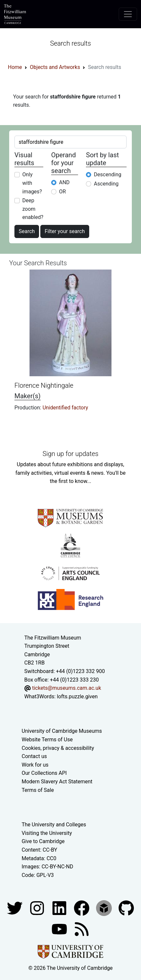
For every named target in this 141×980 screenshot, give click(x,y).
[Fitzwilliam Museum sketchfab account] (105, 908)
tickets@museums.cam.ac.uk (67, 688)
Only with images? (32, 183)
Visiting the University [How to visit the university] (47, 833)
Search (27, 231)
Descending (108, 174)
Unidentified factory (65, 408)
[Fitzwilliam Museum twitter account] (15, 908)
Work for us (35, 765)
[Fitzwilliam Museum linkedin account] (82, 908)
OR (62, 192)
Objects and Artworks (55, 67)
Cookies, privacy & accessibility (58, 748)
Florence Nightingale (44, 385)
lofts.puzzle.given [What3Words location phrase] (77, 697)
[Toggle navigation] (128, 14)
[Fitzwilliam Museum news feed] (82, 929)
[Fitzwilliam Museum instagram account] (38, 908)
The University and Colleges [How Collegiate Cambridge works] (54, 825)
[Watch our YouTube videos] (60, 929)
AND (64, 182)
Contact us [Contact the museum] (34, 756)
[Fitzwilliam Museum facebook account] (60, 908)
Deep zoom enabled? (33, 209)
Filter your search (65, 231)
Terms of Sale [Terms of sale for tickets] (38, 790)
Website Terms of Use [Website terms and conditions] (47, 740)
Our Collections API (44, 773)
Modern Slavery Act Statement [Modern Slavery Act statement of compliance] (57, 782)
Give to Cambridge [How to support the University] (43, 841)
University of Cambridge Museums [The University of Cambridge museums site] (62, 731)
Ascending (106, 184)
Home (15, 67)
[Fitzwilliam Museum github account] (126, 908)
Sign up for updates (70, 454)
